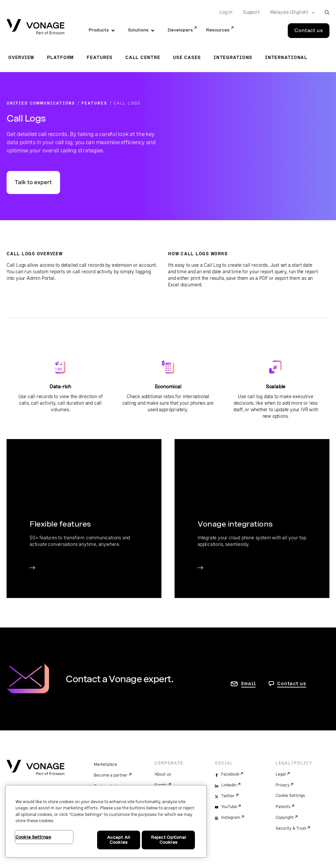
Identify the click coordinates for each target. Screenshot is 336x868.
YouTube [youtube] (229, 807)
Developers (180, 30)
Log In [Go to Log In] (226, 12)
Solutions (138, 30)
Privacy (283, 785)
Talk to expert (33, 182)
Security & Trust (291, 828)
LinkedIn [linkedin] (229, 785)
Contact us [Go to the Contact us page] (309, 30)
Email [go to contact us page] (249, 684)
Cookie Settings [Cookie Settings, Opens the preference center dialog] (33, 837)
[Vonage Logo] (35, 27)
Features (100, 57)
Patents (283, 807)
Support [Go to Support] (251, 12)
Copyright (285, 818)
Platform (60, 57)
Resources (218, 30)
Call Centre (143, 57)
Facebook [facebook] (230, 774)
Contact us (292, 684)
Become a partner (111, 775)
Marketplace (105, 764)
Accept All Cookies (119, 840)
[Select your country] (290, 12)
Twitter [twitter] (228, 796)
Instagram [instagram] (231, 818)
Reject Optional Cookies (168, 840)
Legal (281, 774)
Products (99, 30)
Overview (21, 57)
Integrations (233, 57)
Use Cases (187, 57)
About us (163, 774)
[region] (106, 821)
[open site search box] (327, 12)
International (286, 57)
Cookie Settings (290, 796)
